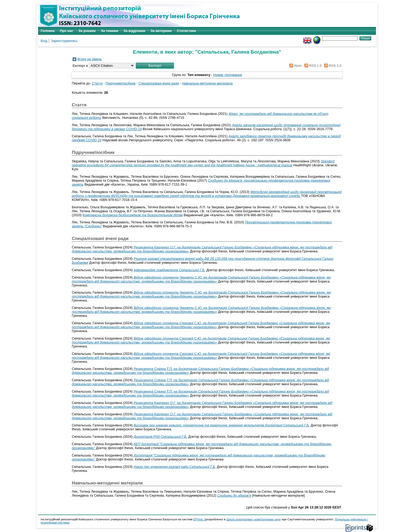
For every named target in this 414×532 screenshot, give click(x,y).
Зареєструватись (64, 41)
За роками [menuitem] (87, 31)
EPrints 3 (199, 519)
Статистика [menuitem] (186, 31)
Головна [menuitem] (48, 31)
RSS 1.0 (312, 66)
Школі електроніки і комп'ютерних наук (253, 519)
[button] (155, 66)
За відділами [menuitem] (135, 31)
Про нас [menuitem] (67, 31)
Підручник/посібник (121, 83)
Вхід (44, 41)
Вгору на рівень (90, 59)
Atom (295, 66)
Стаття (97, 83)
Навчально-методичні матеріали (207, 83)
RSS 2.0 (332, 66)
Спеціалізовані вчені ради (159, 83)
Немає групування (228, 75)
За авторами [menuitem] (161, 31)
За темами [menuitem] (110, 31)
